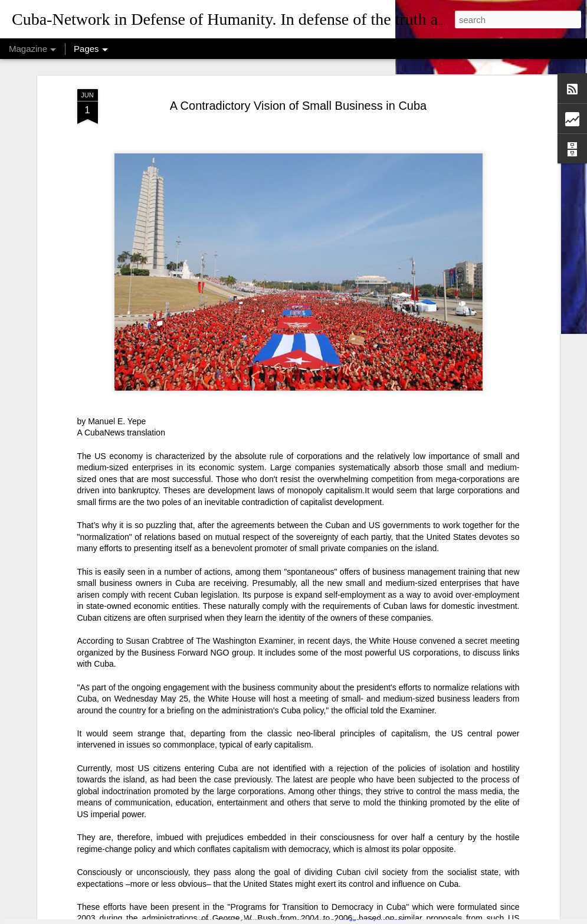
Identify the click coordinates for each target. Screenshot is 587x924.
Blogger (350, 918)
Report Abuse (385, 918)
